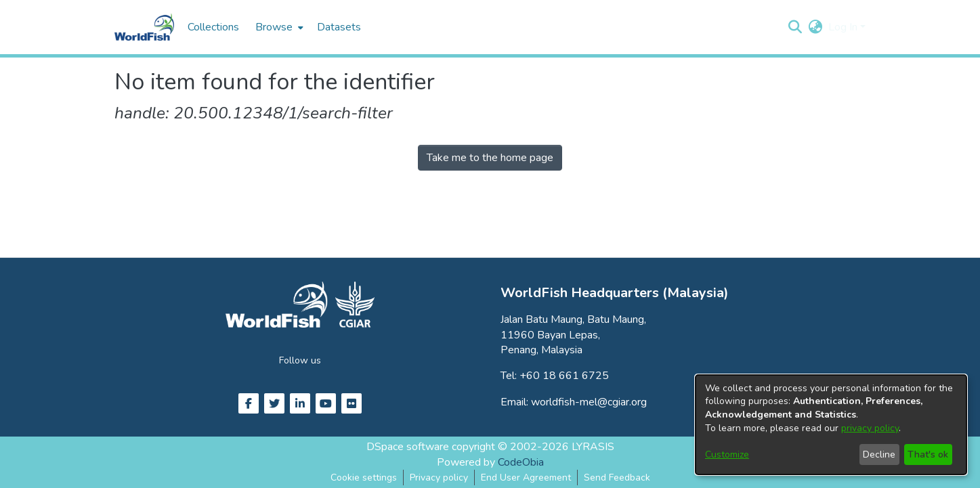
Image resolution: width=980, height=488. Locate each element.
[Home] (144, 27)
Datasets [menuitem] (339, 27)
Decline (879, 454)
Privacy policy (439, 478)
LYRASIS (593, 447)
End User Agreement (526, 478)
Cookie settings (364, 478)
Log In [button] (844, 27)
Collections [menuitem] (213, 27)
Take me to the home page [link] (490, 158)
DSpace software (408, 447)
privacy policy (870, 428)
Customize (727, 454)
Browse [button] (274, 27)
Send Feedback (617, 478)
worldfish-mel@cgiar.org (589, 402)
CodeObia (521, 462)
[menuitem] (278, 27)
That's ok (928, 454)
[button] (795, 27)
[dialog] (831, 425)
